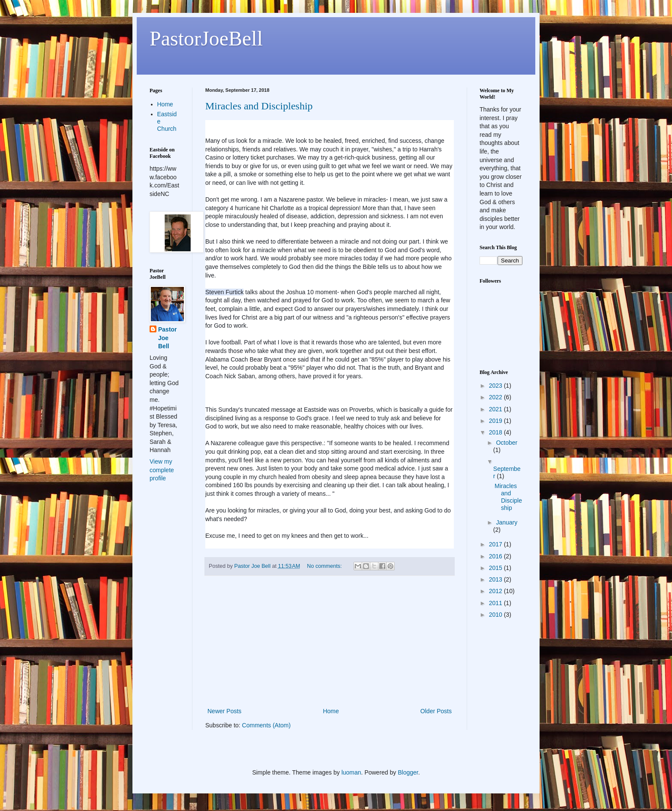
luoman (351, 772)
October (507, 443)
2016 (496, 556)
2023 (496, 386)
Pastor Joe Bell (168, 338)
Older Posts (436, 711)
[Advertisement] (330, 642)
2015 (496, 568)
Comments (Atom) (267, 725)
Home (331, 711)
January (507, 522)
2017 (496, 544)
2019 (496, 421)
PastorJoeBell (206, 38)
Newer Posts (224, 711)
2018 (496, 432)
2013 (496, 579)
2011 (496, 603)
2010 (496, 615)
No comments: (325, 566)
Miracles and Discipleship (259, 106)
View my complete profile (162, 470)
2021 (496, 409)
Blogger (408, 772)
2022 (496, 397)
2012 (496, 591)
